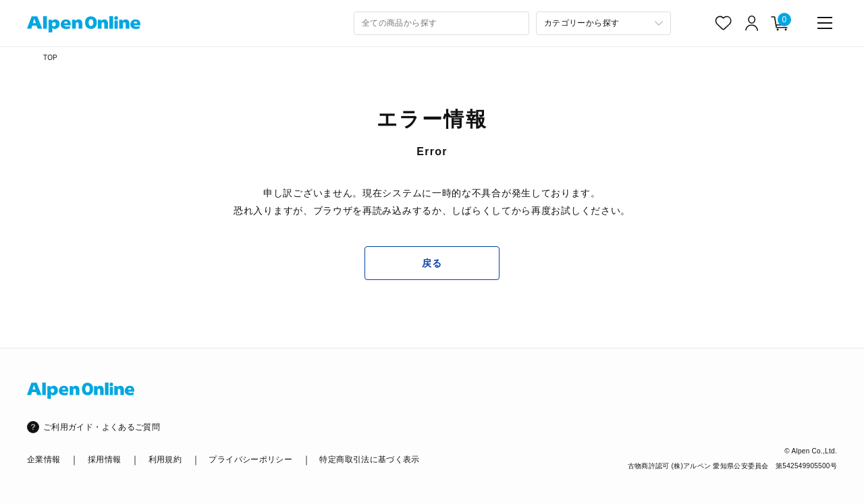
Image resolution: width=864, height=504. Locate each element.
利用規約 (165, 459)
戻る (432, 263)
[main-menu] (825, 23)
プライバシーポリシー (250, 459)
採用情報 (104, 459)
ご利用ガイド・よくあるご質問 (102, 427)
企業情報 (44, 459)
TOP (50, 58)
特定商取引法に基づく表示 (369, 459)
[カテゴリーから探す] (603, 23)
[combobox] (441, 23)
